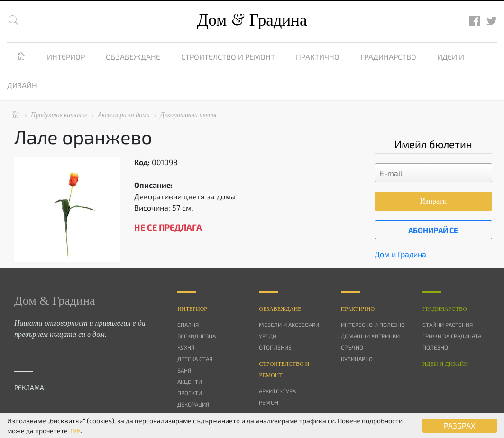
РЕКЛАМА (29, 387)
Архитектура (277, 391)
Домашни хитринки (370, 336)
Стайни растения (448, 325)
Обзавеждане (133, 57)
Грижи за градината (452, 336)
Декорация (193, 404)
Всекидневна (197, 336)
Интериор (66, 57)
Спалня (188, 325)
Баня (184, 370)
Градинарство (388, 57)
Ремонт (270, 402)
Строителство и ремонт (228, 57)
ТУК (75, 431)
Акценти (190, 382)
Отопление (275, 347)
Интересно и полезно (373, 325)
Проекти (190, 393)
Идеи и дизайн (445, 364)
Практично (318, 57)
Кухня (186, 347)
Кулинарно (357, 359)
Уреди (268, 336)
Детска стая (195, 359)
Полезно (435, 347)
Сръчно (352, 347)
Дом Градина (252, 20)
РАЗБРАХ (460, 425)
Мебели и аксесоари (289, 325)
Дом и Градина (400, 254)
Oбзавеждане (280, 309)
